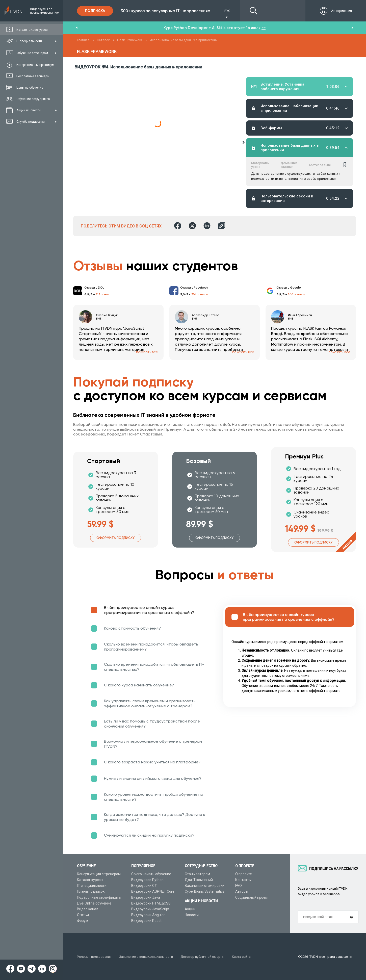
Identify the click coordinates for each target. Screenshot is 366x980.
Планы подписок (91, 891)
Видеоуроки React (146, 921)
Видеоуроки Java (146, 897)
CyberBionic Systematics (205, 891)
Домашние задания (289, 163)
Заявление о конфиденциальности (146, 957)
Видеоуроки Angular (148, 915)
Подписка (95, 11)
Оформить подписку (116, 538)
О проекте (244, 874)
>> (264, 28)
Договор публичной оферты (202, 957)
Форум (83, 921)
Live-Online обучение (94, 903)
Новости (192, 915)
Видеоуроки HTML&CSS (151, 903)
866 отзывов (296, 294)
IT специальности (92, 886)
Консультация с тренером (99, 874)
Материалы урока (260, 163)
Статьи (83, 915)
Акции (190, 909)
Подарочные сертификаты (99, 897)
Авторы (242, 891)
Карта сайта (241, 957)
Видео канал (88, 909)
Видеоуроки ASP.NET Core (153, 891)
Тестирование (320, 163)
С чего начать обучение (151, 874)
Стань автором (197, 874)
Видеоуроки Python (147, 880)
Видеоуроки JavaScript (150, 909)
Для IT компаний (199, 880)
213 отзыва (103, 294)
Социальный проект (252, 897)
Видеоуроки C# (144, 886)
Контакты (243, 880)
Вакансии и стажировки (205, 886)
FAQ (239, 886)
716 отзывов (200, 294)
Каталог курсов (90, 880)
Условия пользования (94, 957)
